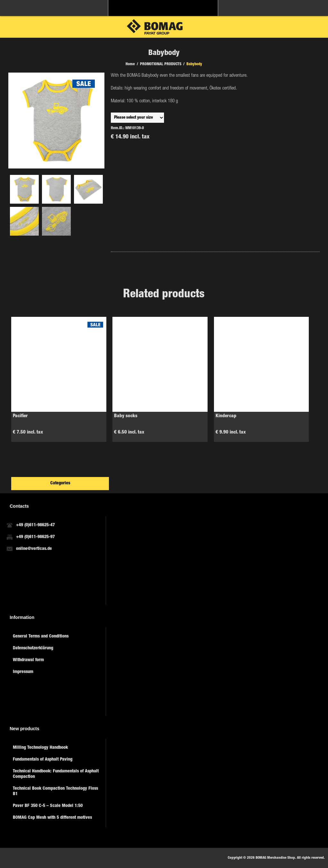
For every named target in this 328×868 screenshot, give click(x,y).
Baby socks (126, 416)
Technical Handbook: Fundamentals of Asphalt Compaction (56, 774)
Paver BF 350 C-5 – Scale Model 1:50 (48, 806)
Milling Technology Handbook (40, 748)
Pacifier (20, 416)
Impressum (23, 672)
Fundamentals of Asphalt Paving (43, 760)
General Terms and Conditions (41, 637)
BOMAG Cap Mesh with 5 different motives (52, 818)
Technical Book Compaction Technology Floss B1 (55, 791)
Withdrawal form (28, 660)
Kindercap (226, 416)
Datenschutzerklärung (33, 648)
